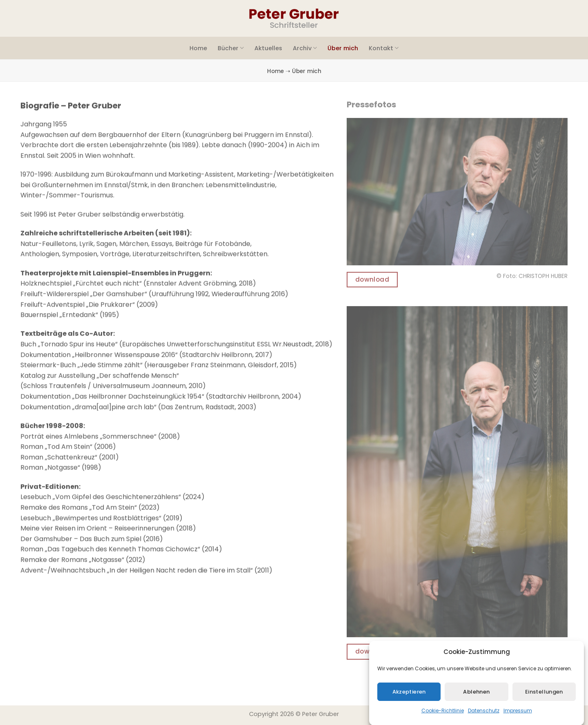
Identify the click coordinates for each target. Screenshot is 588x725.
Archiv (305, 48)
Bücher (231, 48)
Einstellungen (544, 698)
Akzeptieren (409, 698)
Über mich (343, 48)
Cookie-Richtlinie (443, 717)
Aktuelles (268, 48)
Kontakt (384, 48)
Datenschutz (484, 717)
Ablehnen (476, 698)
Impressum (518, 717)
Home (198, 48)
